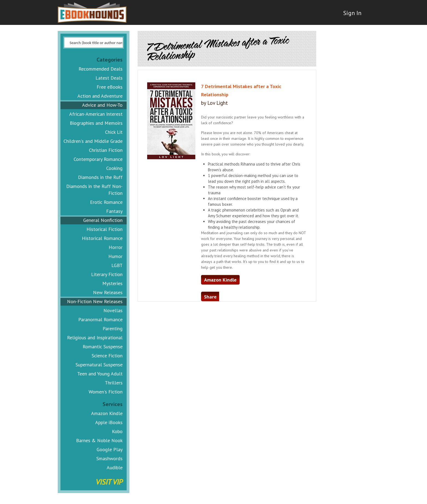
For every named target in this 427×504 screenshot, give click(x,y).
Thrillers (114, 383)
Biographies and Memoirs (96, 123)
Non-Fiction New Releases (95, 301)
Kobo (117, 431)
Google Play (110, 449)
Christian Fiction (106, 150)
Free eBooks (110, 87)
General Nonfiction (103, 220)
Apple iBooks (109, 422)
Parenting (113, 328)
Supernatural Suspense (99, 365)
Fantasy (114, 211)
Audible (115, 467)
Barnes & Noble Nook (99, 440)
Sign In (350, 16)
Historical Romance (102, 238)
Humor (115, 256)
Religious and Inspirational (95, 338)
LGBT (117, 265)
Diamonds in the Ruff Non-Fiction (94, 190)
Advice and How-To (102, 105)
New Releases (108, 292)
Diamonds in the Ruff (100, 177)
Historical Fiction (104, 229)
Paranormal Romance (100, 319)
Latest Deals (109, 78)
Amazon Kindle (107, 413)
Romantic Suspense (103, 347)
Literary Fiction (107, 274)
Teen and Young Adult (100, 374)
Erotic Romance (106, 202)
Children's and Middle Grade (93, 141)
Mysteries (112, 283)
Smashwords (109, 458)
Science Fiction (107, 356)
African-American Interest (96, 114)
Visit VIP (109, 482)
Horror (116, 247)
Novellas (113, 310)
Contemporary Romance (98, 159)
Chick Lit (114, 132)
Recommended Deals (101, 69)
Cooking (114, 168)
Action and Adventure (100, 96)
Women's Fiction (106, 392)
